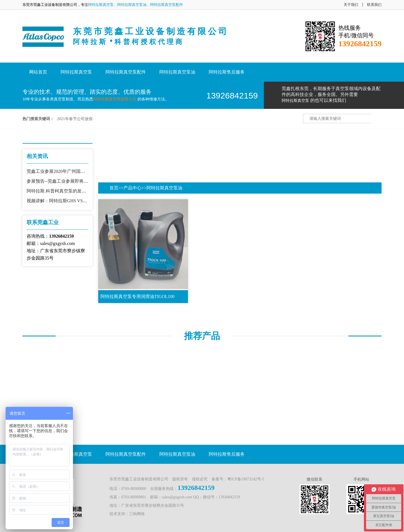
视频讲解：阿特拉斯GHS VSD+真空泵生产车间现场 (78, 201)
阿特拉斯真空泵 (76, 72)
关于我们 (351, 5)
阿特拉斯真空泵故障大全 (115, 99)
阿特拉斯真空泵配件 (126, 72)
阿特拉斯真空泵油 (177, 72)
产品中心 (132, 188)
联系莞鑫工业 (43, 222)
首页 (114, 188)
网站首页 (38, 72)
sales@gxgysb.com (177, 497)
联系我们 (374, 5)
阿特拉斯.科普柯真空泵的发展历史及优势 (68, 191)
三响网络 (137, 514)
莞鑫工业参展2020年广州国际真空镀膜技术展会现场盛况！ (85, 171)
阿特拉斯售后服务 (227, 72)
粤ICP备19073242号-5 (246, 479)
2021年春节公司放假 (75, 119)
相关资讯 (37, 156)
